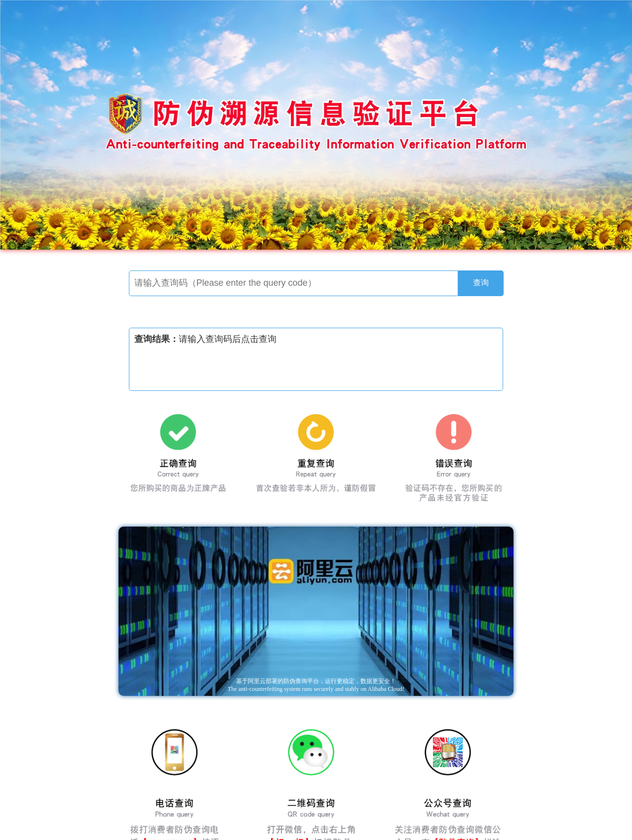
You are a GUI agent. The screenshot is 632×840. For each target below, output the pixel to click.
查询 (481, 283)
